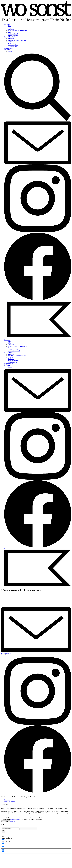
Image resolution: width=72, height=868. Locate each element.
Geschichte (11, 29)
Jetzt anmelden (5, 821)
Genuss (10, 32)
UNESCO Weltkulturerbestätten (17, 40)
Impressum (7, 800)
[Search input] (10, 829)
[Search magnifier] (3, 831)
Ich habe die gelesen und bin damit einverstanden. (23, 818)
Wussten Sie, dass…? (14, 35)
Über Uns (7, 50)
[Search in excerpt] (3, 846)
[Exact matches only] (3, 836)
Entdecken (7, 24)
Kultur (10, 27)
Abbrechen (13, 821)
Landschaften (11, 42)
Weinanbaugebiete (13, 45)
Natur (9, 26)
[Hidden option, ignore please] (3, 850)
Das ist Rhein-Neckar (10, 37)
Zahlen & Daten (12, 47)
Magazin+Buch (9, 48)
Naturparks (11, 39)
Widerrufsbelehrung (16, 820)
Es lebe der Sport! (13, 34)
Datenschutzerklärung (10, 801)
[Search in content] (3, 843)
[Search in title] (3, 840)
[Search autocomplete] (28, 829)
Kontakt (10, 51)
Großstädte (11, 43)
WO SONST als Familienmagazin (17, 31)
